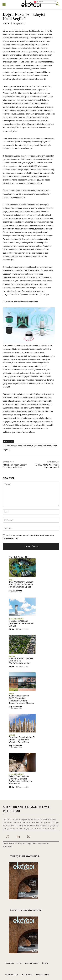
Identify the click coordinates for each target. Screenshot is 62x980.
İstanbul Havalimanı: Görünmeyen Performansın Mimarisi (21, 623)
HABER (11, 694)
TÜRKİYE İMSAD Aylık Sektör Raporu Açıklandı (47, 466)
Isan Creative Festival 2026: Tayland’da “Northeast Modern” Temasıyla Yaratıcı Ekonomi (22, 699)
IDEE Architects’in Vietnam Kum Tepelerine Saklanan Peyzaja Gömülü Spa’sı (21, 584)
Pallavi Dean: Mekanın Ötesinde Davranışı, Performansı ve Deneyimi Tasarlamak (20, 780)
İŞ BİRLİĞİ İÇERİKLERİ (16, 619)
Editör (6, 23)
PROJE (11, 580)
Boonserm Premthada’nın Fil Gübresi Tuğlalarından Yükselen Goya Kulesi (22, 740)
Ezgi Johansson (15, 590)
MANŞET (12, 656)
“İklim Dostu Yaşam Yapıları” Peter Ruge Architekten (15, 466)
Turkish (39, 2)
